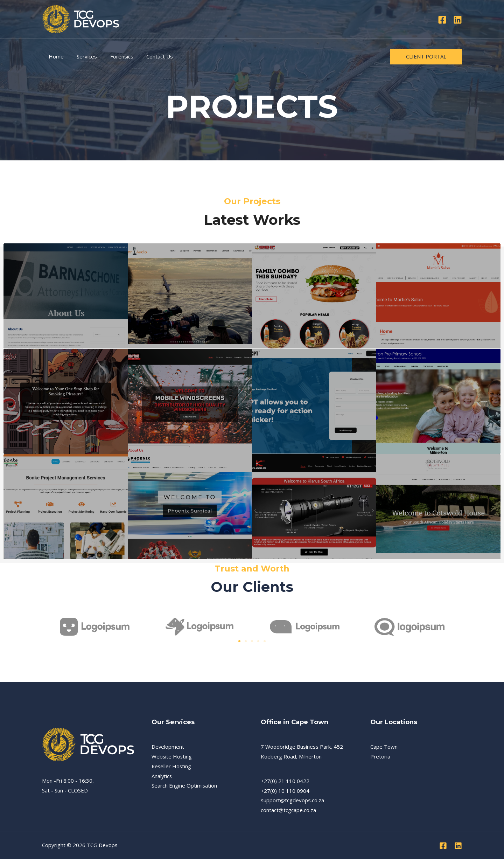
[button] (239, 641)
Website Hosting (172, 756)
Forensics (115, 56)
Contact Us (150, 56)
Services (83, 56)
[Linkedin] (458, 20)
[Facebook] (442, 20)
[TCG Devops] (80, 19)
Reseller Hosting (172, 766)
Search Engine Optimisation (184, 785)
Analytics (162, 776)
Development (168, 747)
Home (55, 56)
